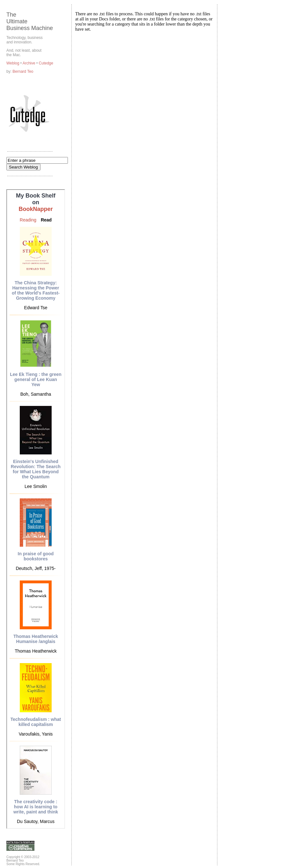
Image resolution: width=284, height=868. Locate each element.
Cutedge (46, 63)
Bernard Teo (23, 71)
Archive (29, 63)
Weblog (13, 63)
